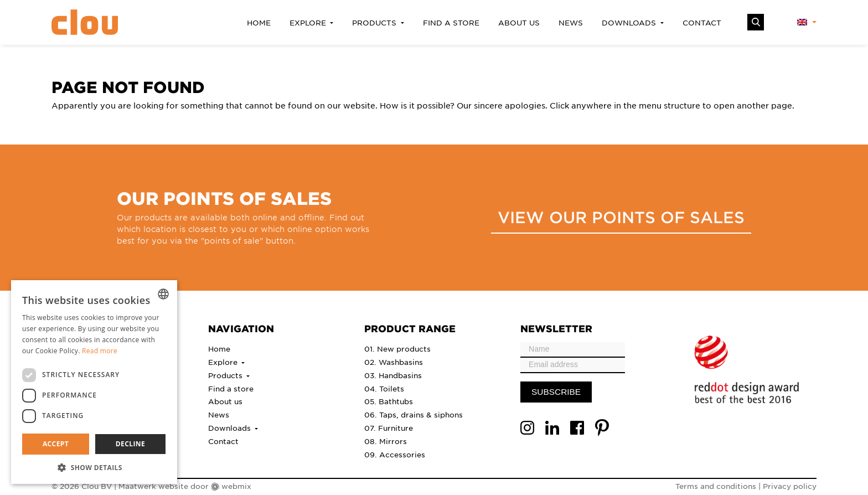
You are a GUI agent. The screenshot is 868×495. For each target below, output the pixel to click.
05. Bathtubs (389, 401)
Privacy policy (790, 486)
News (571, 22)
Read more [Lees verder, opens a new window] (100, 351)
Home (259, 22)
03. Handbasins (393, 375)
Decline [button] (130, 444)
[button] (94, 467)
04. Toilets (384, 388)
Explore (309, 22)
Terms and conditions (716, 486)
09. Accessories (395, 454)
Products (375, 22)
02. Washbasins (394, 362)
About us (519, 22)
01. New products (397, 349)
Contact (702, 22)
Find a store (451, 22)
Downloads (630, 22)
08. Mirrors (386, 441)
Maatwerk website (153, 486)
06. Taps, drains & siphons (414, 414)
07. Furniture (389, 428)
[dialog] (94, 382)
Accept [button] (56, 444)
